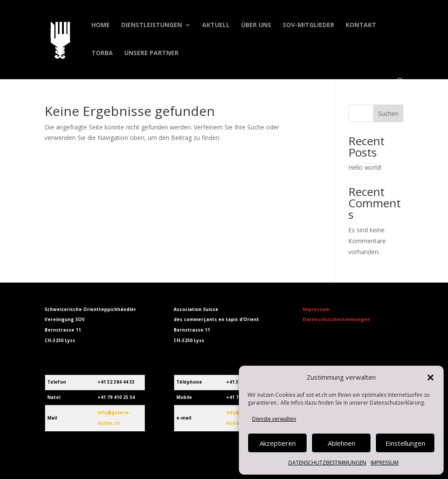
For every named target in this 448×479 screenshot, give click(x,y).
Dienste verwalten (274, 419)
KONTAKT (361, 25)
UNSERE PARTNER (151, 53)
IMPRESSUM (385, 463)
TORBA (102, 53)
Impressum (316, 309)
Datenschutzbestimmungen (336, 319)
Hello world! (365, 167)
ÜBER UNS (256, 25)
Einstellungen (405, 443)
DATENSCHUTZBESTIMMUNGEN (327, 463)
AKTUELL (216, 25)
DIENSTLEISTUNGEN (152, 25)
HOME (101, 25)
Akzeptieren (278, 443)
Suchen (388, 114)
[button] (430, 378)
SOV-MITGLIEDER (308, 25)
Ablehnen (341, 443)
